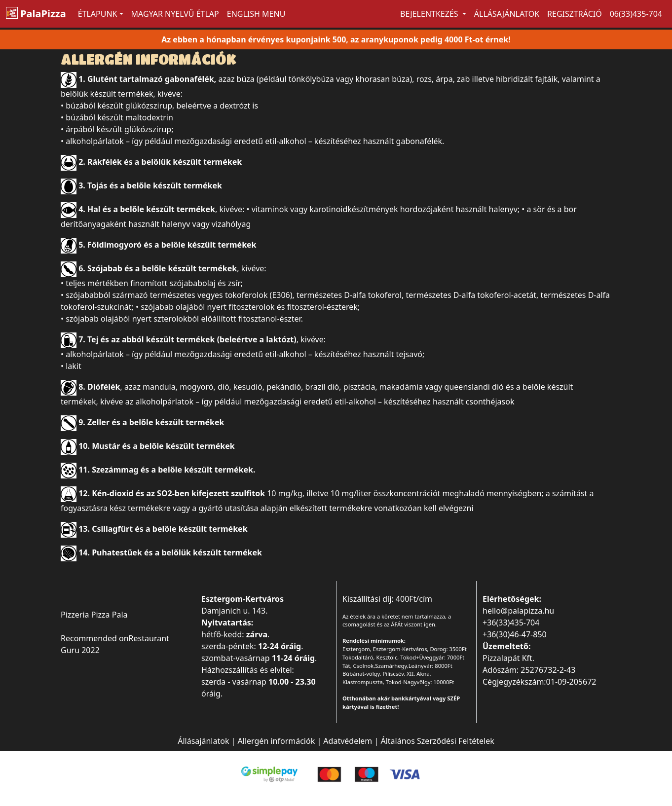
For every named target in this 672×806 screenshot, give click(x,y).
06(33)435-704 (636, 14)
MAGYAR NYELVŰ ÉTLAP (175, 14)
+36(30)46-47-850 (515, 634)
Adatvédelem (348, 741)
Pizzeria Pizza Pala (94, 615)
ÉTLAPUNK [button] (98, 14)
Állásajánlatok (507, 14)
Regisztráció (575, 14)
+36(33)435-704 (511, 623)
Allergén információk (277, 741)
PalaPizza (36, 14)
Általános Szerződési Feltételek (437, 741)
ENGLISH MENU (256, 14)
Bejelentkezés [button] (430, 14)
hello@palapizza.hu (518, 611)
